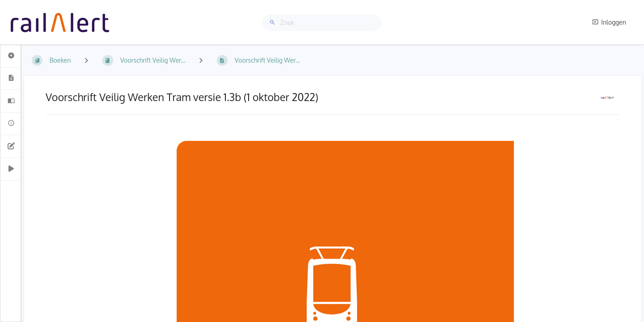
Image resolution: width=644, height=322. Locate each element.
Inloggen (609, 22)
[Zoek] (274, 23)
